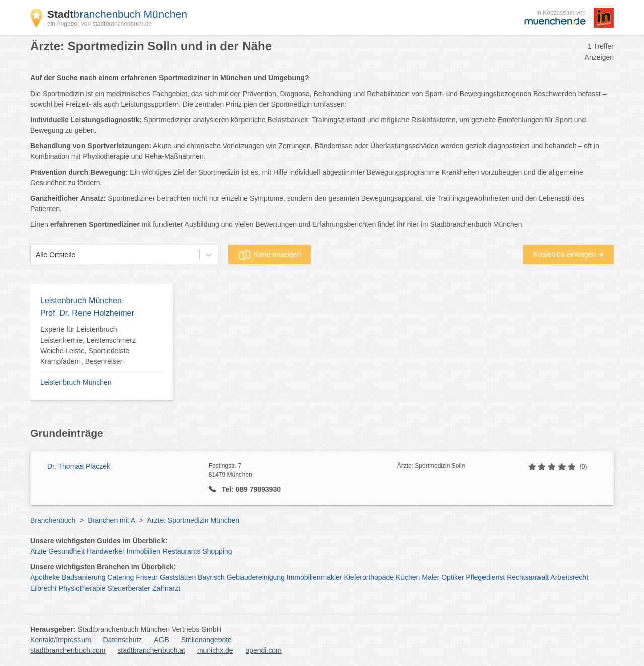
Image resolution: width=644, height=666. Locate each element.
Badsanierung (84, 577)
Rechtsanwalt (528, 577)
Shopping (217, 551)
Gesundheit (67, 551)
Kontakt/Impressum (61, 640)
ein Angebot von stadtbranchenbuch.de (100, 24)
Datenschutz (123, 640)
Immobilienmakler (314, 577)
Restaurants (181, 551)
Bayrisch (211, 577)
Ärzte (38, 551)
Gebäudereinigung (256, 577)
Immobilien (143, 551)
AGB (162, 640)
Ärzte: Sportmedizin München (193, 520)
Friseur (147, 577)
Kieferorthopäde (369, 577)
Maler (430, 577)
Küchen (408, 577)
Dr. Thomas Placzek (79, 466)
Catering (120, 577)
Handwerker (105, 551)
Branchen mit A (111, 520)
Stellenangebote (207, 640)
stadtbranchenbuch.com (68, 650)
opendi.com (263, 650)
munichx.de (215, 650)
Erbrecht (44, 588)
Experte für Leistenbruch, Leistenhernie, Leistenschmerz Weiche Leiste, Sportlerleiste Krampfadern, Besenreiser (88, 345)
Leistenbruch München (76, 382)
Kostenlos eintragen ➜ (569, 254)
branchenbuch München (117, 14)
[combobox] (36, 255)
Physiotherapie (82, 588)
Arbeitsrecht (569, 577)
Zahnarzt (166, 588)
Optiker (453, 577)
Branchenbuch (53, 520)
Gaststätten (178, 577)
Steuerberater (129, 588)
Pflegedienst (485, 577)
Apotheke (45, 577)
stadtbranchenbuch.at (151, 650)
